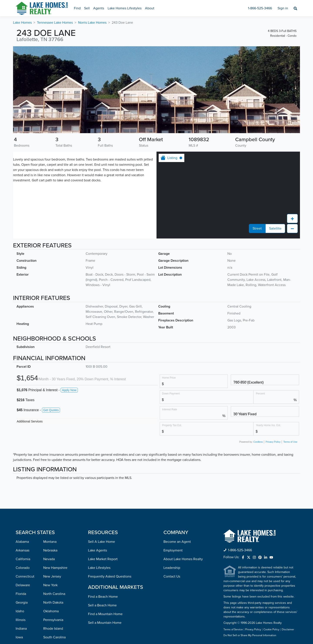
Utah (47, 586)
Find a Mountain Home (105, 536)
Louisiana (23, 577)
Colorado (23, 490)
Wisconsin (51, 629)
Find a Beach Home (103, 519)
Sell (87, 8)
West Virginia (53, 621)
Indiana (21, 551)
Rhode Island (53, 551)
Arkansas (22, 473)
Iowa (19, 560)
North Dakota (53, 525)
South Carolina (54, 560)
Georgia (22, 525)
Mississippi (24, 621)
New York (50, 508)
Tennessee (51, 568)
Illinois (21, 542)
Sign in (283, 8)
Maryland (23, 586)
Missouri (22, 629)
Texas (47, 577)
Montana (50, 464)
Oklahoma (51, 534)
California (23, 482)
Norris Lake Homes (92, 23)
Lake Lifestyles (99, 490)
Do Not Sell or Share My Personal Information (250, 558)
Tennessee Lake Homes (55, 23)
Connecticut (25, 499)
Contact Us (172, 499)
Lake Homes (22, 23)
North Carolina (54, 516)
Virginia (49, 603)
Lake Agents (97, 473)
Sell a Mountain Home (105, 545)
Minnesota (24, 612)
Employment (173, 473)
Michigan (23, 603)
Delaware (23, 508)
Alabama (22, 464)
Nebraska (50, 473)
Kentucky (23, 568)
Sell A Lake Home (102, 464)
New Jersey (52, 499)
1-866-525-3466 (260, 8)
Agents (99, 8)
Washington (52, 612)
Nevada (49, 482)
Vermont (50, 594)
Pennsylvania (53, 542)
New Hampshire (55, 490)
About (150, 8)
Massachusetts (27, 594)
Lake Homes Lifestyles (125, 8)
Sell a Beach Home (102, 528)
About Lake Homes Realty (183, 482)
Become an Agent (177, 464)
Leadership (172, 490)
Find (77, 8)
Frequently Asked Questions (110, 499)
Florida (21, 516)
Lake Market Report (103, 482)
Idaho (20, 534)
